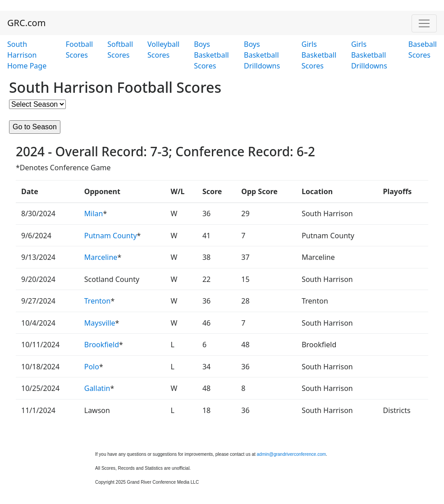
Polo (92, 367)
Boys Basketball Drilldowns (262, 55)
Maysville (100, 323)
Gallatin (97, 388)
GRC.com (26, 23)
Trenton (98, 301)
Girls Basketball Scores (319, 55)
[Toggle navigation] (424, 23)
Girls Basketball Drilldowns (369, 55)
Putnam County (111, 236)
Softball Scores (120, 50)
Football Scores (80, 50)
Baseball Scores (423, 50)
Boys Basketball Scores (211, 55)
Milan (94, 213)
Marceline (101, 257)
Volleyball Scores (163, 50)
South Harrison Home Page (27, 55)
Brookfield (102, 345)
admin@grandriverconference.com (292, 454)
